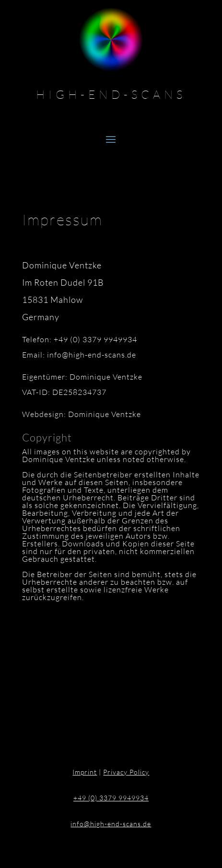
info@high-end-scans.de (111, 824)
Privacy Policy (126, 772)
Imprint (85, 772)
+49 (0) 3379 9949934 (111, 798)
